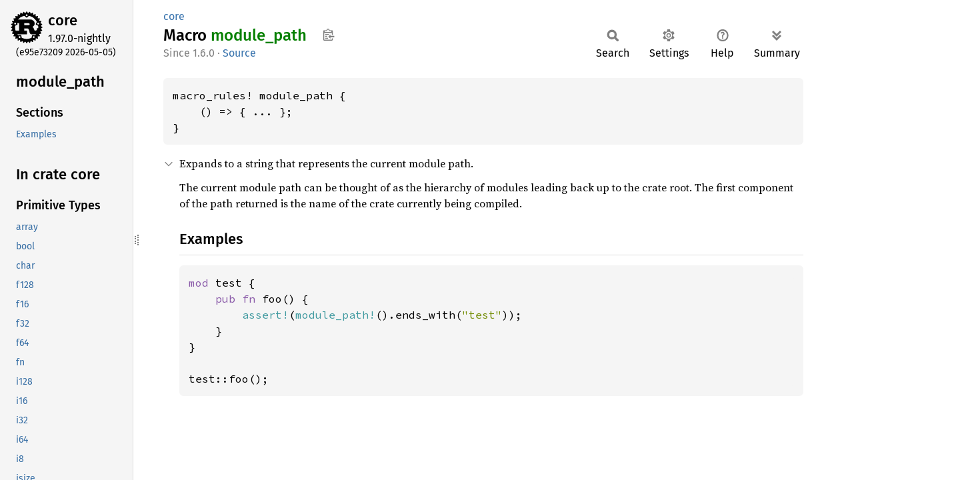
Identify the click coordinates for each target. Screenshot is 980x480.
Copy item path (328, 35)
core (63, 20)
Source (239, 53)
